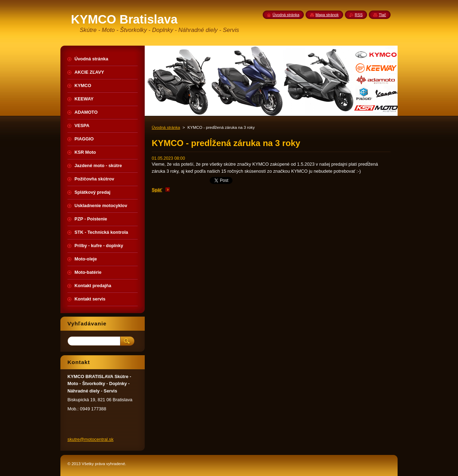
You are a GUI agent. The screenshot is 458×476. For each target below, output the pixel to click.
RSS (359, 15)
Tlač (382, 15)
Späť (157, 190)
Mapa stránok (327, 15)
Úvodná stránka (166, 127)
